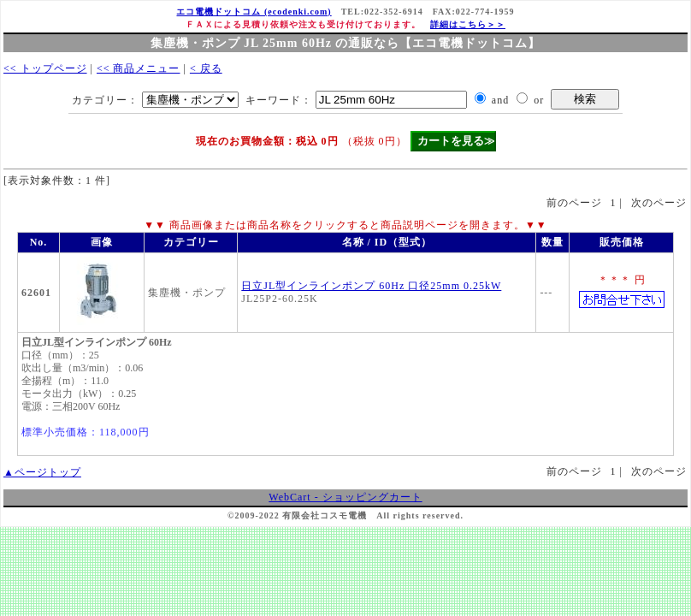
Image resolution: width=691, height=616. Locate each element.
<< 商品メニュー (139, 68)
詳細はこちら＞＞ (468, 24)
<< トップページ (45, 68)
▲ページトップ (42, 472)
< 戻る (206, 68)
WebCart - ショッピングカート (345, 497)
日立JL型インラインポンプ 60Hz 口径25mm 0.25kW (371, 286)
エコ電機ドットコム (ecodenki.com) (254, 12)
